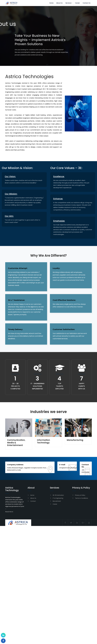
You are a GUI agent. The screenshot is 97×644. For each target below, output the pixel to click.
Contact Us (87, 3)
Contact (33, 501)
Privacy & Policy (80, 495)
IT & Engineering (58, 498)
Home (51, 3)
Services (69, 3)
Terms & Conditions (82, 498)
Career (77, 3)
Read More (9, 512)
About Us (59, 3)
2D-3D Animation (58, 495)
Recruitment (57, 501)
